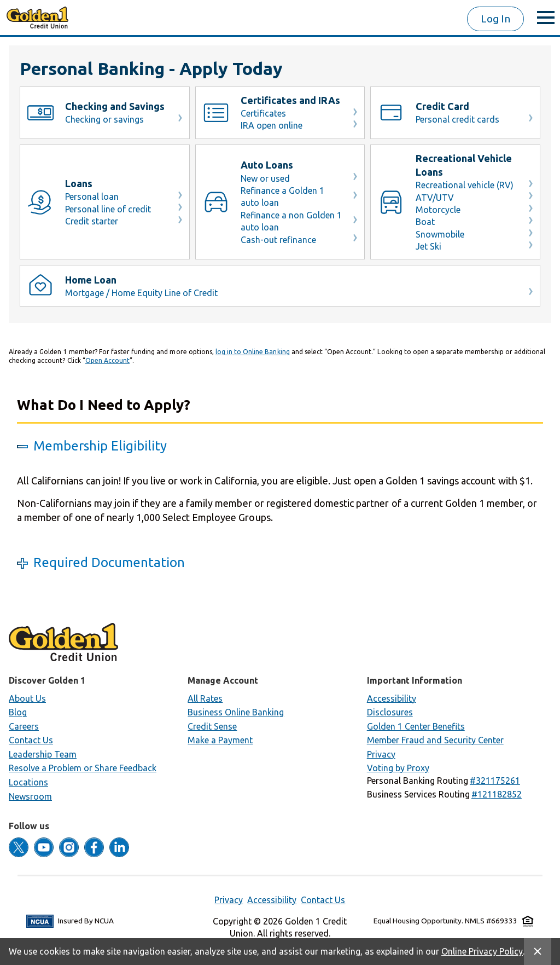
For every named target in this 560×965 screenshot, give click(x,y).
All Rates (205, 698)
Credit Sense (212, 726)
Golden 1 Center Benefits (416, 726)
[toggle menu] (546, 18)
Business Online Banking (236, 712)
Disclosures (390, 712)
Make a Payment (220, 740)
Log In (495, 19)
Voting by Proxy (398, 768)
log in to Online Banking (253, 352)
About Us (27, 698)
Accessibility (392, 698)
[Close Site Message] (538, 952)
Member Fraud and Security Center (435, 740)
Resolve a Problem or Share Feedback (83, 768)
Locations (28, 782)
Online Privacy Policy (482, 951)
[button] (495, 781)
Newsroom (30, 796)
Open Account (107, 360)
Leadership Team (43, 754)
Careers (24, 726)
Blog (18, 712)
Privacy (381, 754)
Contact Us (31, 740)
